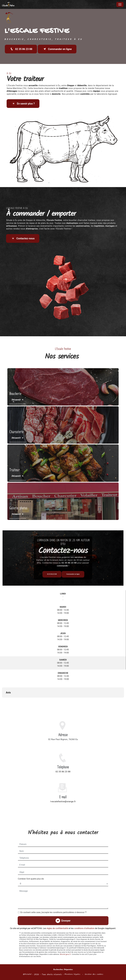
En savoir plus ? (23, 104)
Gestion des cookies (94, 974)
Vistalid (28, 974)
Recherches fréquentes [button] (63, 970)
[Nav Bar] (120, 4)
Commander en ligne (57, 49)
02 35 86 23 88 (21, 49)
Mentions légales (72, 974)
